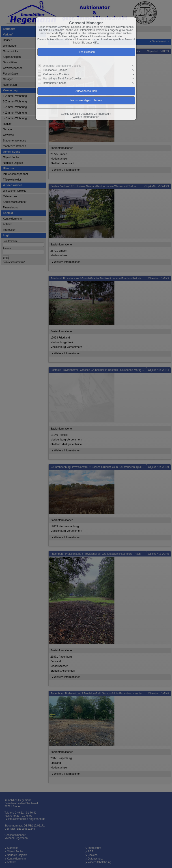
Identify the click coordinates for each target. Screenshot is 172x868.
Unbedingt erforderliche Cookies (62, 66)
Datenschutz (88, 114)
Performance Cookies (56, 74)
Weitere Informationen (86, 117)
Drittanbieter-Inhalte (55, 83)
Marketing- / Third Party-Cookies (62, 79)
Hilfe (95, 43)
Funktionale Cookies (55, 70)
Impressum (104, 114)
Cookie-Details (70, 114)
